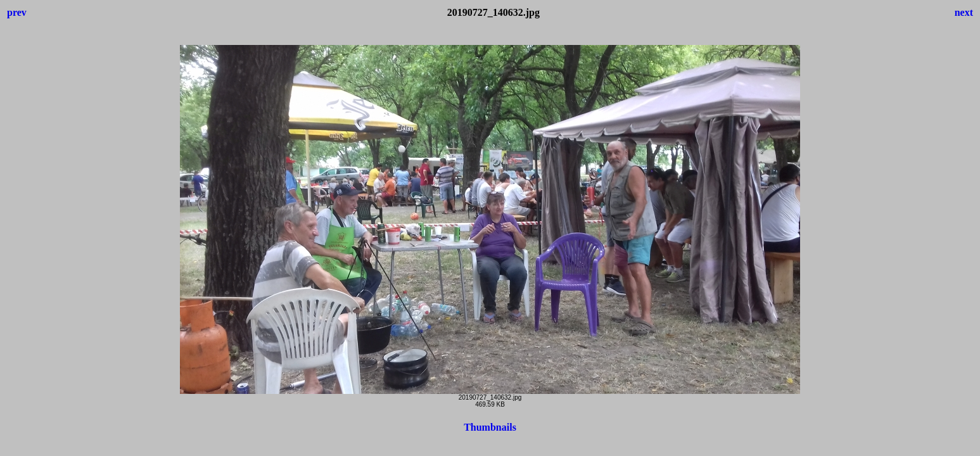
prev (17, 12)
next (964, 12)
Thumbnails (490, 427)
